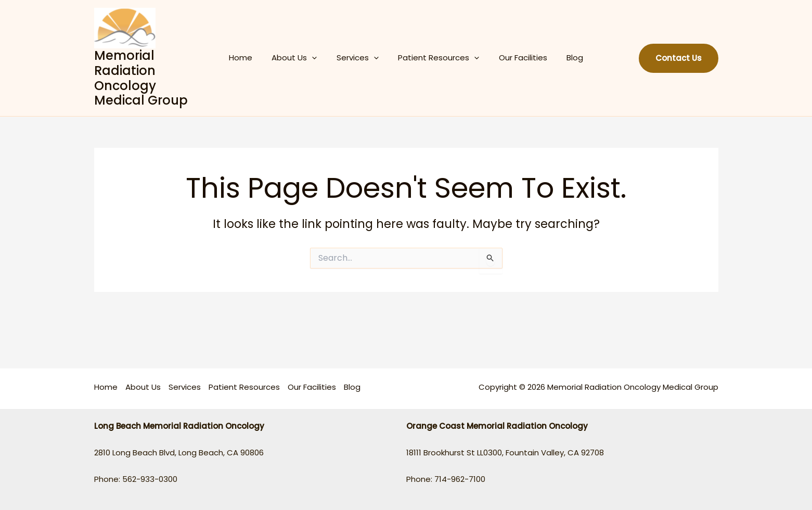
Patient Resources (437, 58)
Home (250, 58)
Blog (565, 58)
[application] (318, 58)
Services (360, 58)
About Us (300, 58)
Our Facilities (517, 58)
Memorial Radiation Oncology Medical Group (152, 78)
